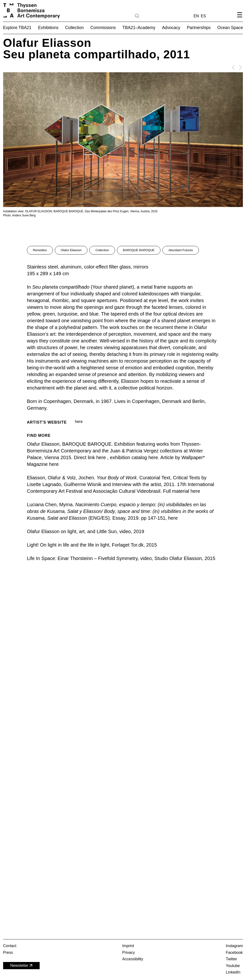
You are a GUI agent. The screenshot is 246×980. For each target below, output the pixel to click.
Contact (10, 946)
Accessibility (133, 959)
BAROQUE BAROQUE (139, 250)
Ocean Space (230, 28)
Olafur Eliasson (71, 250)
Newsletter (22, 965)
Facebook (234, 953)
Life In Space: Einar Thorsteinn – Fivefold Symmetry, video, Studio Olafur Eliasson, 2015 (121, 558)
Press (8, 953)
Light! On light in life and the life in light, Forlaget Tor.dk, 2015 (92, 545)
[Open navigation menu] (240, 19)
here (79, 422)
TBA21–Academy (139, 28)
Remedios (40, 250)
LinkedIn (233, 972)
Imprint (128, 946)
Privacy (129, 953)
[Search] (153, 16)
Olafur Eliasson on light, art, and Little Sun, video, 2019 (86, 531)
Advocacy (171, 28)
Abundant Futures (181, 250)
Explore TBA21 (17, 28)
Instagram (234, 946)
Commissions (103, 28)
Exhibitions (48, 28)
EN (196, 16)
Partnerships (199, 28)
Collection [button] (74, 28)
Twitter (231, 959)
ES (203, 16)
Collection (102, 250)
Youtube (233, 966)
